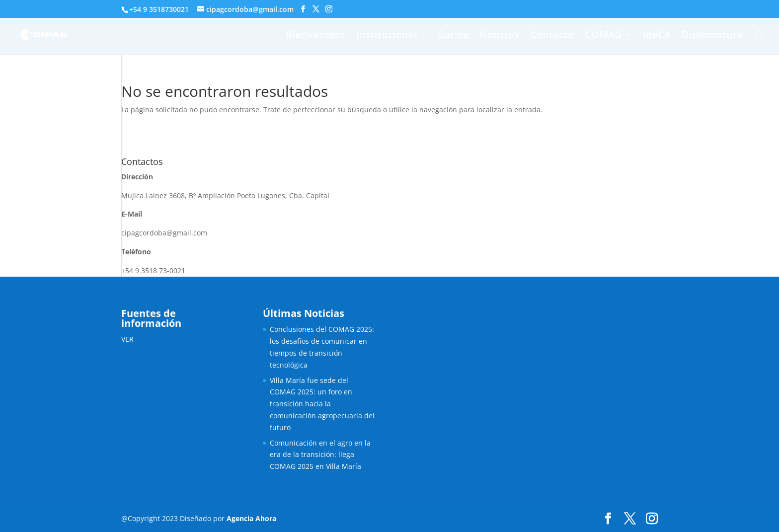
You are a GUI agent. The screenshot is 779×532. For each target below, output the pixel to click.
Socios (453, 36)
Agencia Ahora (251, 518)
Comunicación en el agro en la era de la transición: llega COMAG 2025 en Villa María (320, 455)
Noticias (499, 36)
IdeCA (657, 36)
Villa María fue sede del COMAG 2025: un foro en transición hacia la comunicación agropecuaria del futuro (322, 404)
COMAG (603, 36)
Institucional (387, 36)
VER (127, 339)
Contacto (552, 36)
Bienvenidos (315, 36)
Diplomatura (712, 36)
